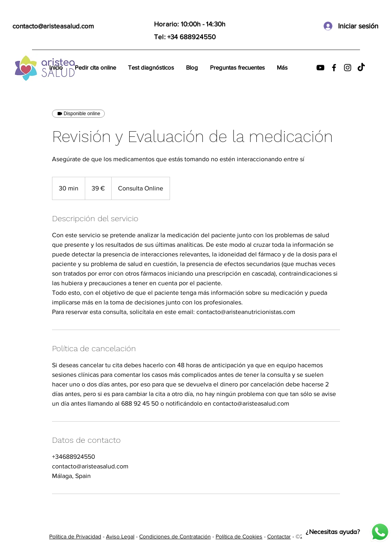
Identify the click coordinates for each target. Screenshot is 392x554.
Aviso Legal (120, 536)
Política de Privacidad (75, 536)
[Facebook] (334, 68)
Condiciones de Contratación (175, 536)
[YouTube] (320, 68)
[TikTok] (361, 68)
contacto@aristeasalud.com (53, 26)
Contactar (279, 536)
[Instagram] (348, 68)
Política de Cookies (239, 536)
